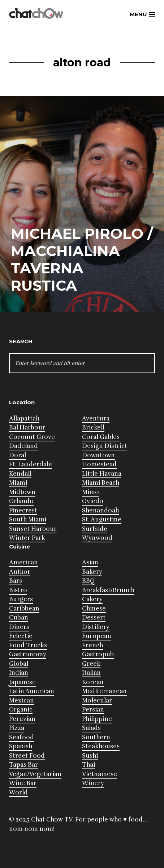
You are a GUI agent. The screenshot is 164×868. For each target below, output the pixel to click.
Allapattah (24, 418)
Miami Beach (101, 483)
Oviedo (93, 501)
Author (20, 572)
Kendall (20, 474)
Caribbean (24, 609)
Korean (93, 682)
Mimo (90, 492)
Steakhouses (101, 746)
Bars (16, 581)
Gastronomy (28, 654)
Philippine (97, 719)
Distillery (96, 627)
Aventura (96, 418)
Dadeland (23, 446)
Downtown (98, 455)
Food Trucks (28, 645)
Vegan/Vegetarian (35, 774)
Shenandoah (100, 510)
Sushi (90, 756)
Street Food (27, 756)
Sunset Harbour (33, 529)
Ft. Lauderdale (31, 464)
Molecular (97, 700)
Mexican (21, 700)
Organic (21, 710)
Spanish (21, 746)
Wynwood (97, 538)
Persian (93, 710)
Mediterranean (104, 691)
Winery (93, 783)
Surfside (95, 529)
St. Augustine (102, 519)
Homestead (99, 464)
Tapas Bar (23, 765)
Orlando (21, 501)
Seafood (21, 737)
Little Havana (102, 474)
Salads (91, 728)
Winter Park (27, 538)
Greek (91, 664)
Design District (105, 446)
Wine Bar (23, 783)
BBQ (88, 581)
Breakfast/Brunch (108, 590)
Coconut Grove (32, 437)
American (23, 562)
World (18, 792)
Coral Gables (101, 437)
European (97, 636)
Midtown (22, 492)
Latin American (32, 691)
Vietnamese (100, 774)
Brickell (93, 428)
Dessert (94, 618)
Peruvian (22, 719)
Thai (89, 765)
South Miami (28, 519)
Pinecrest (23, 510)
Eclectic (21, 636)
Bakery (92, 572)
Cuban (19, 618)
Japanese (22, 682)
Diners (19, 627)
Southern (96, 737)
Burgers (21, 599)
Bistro (18, 590)
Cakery (92, 599)
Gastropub (98, 654)
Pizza (17, 728)
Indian (19, 673)
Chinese (94, 609)
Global (19, 664)
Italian (91, 673)
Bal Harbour (27, 428)
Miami (18, 483)
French (92, 645)
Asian (90, 562)
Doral (18, 455)
